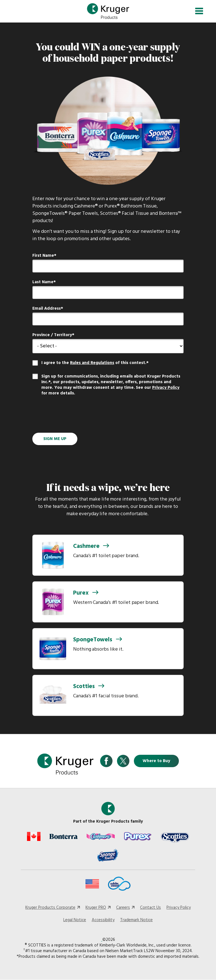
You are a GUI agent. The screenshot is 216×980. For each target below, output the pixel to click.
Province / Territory (52, 335)
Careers (123, 908)
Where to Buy (156, 761)
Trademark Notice (136, 920)
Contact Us (150, 908)
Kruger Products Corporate (50, 908)
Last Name (43, 282)
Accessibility (103, 920)
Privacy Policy (166, 388)
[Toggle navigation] (199, 11)
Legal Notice (75, 920)
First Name (43, 256)
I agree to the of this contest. (94, 363)
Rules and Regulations (92, 363)
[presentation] (75, 415)
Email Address (47, 309)
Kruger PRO (96, 908)
